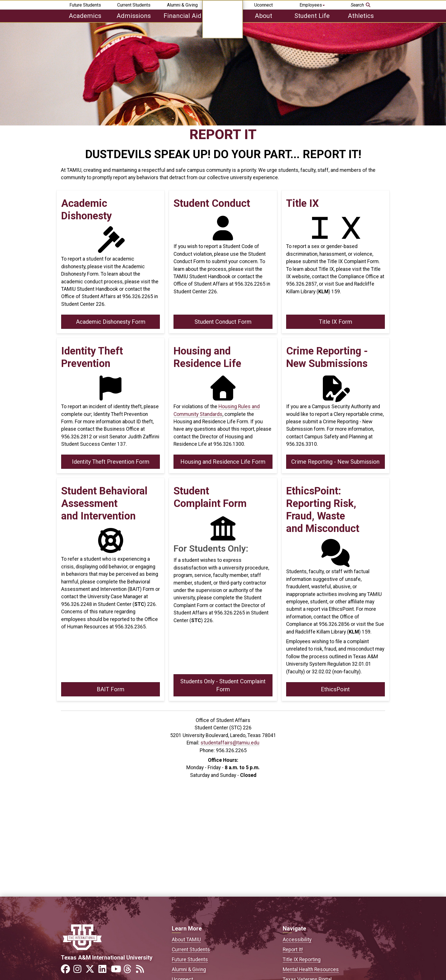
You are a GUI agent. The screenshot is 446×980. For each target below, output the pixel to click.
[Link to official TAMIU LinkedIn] (104, 971)
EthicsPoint (335, 689)
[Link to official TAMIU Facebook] (67, 971)
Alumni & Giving (182, 5)
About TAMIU (186, 940)
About (264, 16)
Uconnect (264, 5)
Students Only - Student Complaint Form (223, 685)
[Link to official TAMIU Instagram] (79, 971)
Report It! (293, 950)
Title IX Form (335, 322)
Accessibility (297, 940)
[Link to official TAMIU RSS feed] (142, 971)
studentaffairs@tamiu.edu (230, 743)
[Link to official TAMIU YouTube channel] (117, 971)
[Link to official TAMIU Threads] (129, 971)
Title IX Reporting (302, 960)
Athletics (361, 16)
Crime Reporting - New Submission (335, 462)
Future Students (85, 5)
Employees (312, 5)
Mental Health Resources (311, 969)
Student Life (312, 16)
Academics (85, 16)
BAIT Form (111, 689)
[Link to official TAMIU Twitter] (92, 971)
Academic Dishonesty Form (111, 322)
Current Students (134, 5)
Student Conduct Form (223, 322)
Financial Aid (182, 16)
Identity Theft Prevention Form (111, 462)
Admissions (134, 16)
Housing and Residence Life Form (223, 462)
